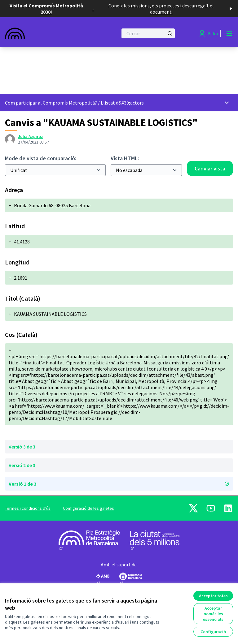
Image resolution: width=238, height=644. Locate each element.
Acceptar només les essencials (213, 614)
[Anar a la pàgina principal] (46, 33)
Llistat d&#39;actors (122, 103)
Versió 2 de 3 (22, 465)
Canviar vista (210, 168)
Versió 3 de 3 (22, 447)
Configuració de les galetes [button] (88, 508)
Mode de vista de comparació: (41, 158)
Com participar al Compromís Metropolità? (51, 103)
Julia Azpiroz (31, 136)
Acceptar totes (213, 596)
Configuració (213, 632)
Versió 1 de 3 (119, 484)
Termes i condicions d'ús (28, 508)
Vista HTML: (125, 158)
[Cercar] (148, 33)
